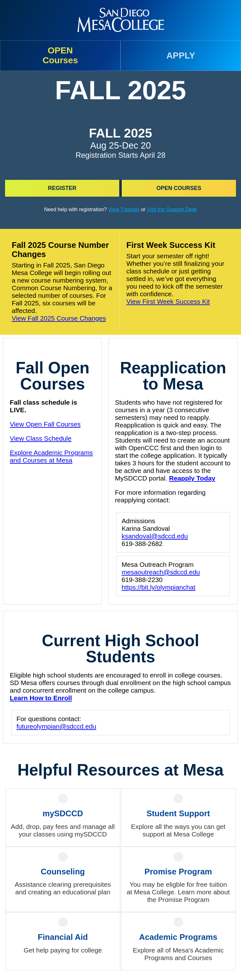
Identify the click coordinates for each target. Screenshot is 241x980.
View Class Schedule (41, 438)
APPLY (181, 55)
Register (62, 188)
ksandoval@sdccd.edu (155, 536)
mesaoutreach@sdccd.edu (161, 572)
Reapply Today (192, 478)
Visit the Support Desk (172, 209)
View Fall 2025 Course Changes (59, 318)
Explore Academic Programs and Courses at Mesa (51, 456)
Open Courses (179, 188)
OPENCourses (60, 55)
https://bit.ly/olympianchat (158, 587)
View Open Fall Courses (45, 424)
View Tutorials (124, 209)
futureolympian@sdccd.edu (56, 726)
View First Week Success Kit (168, 301)
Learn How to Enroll (41, 698)
